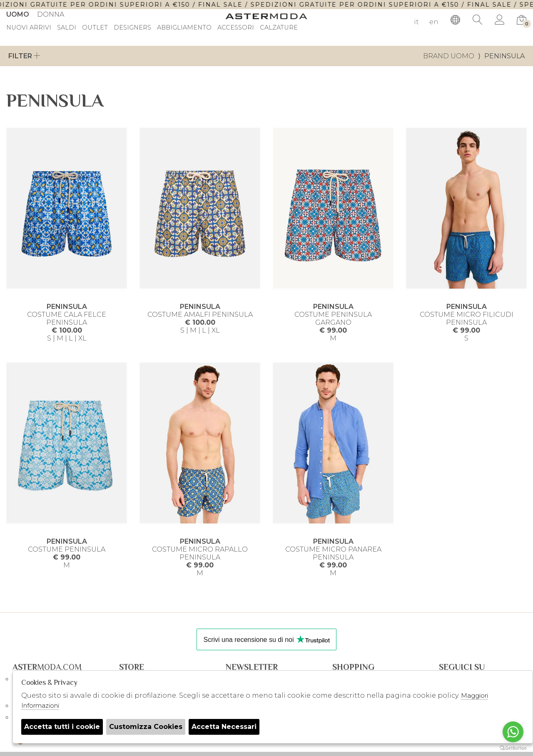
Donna (51, 14)
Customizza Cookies (146, 727)
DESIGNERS (132, 28)
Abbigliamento (184, 28)
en (434, 22)
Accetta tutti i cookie (62, 727)
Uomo (18, 14)
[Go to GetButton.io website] (513, 748)
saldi (67, 28)
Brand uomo (449, 56)
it (416, 22)
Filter (24, 56)
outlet (95, 28)
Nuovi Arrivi (29, 28)
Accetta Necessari (224, 727)
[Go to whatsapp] (513, 732)
